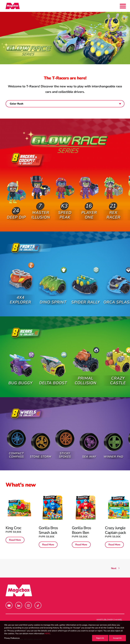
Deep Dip (16, 212)
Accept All (117, 638)
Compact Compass (16, 451)
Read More (15, 538)
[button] (16, 195)
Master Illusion (41, 210)
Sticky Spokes (65, 451)
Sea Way (89, 451)
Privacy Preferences (12, 638)
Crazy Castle (118, 374)
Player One (89, 207)
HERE (47, 634)
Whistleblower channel (109, 620)
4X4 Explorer (20, 295)
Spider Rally (86, 297)
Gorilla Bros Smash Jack (49, 529)
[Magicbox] (13, 6)
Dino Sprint (53, 297)
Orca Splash (118, 294)
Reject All (100, 638)
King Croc (14, 527)
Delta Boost (53, 379)
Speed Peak (65, 209)
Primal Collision (85, 376)
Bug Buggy (20, 379)
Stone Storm (41, 453)
